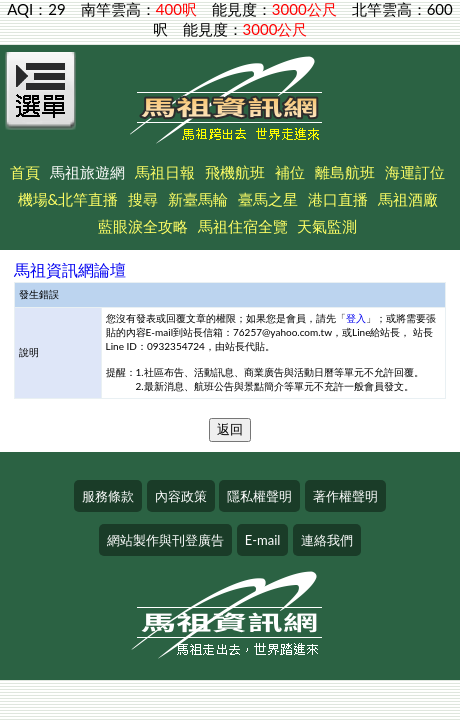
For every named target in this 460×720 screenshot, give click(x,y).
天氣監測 (327, 226)
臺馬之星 (268, 199)
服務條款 (108, 496)
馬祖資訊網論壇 (70, 269)
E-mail (263, 540)
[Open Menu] (41, 102)
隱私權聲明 (259, 496)
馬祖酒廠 (408, 199)
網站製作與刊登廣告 (165, 540)
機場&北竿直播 (68, 199)
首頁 (25, 172)
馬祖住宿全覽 (243, 226)
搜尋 (143, 199)
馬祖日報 (165, 172)
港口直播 (338, 199)
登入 (356, 318)
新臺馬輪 (198, 199)
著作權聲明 (345, 496)
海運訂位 (415, 172)
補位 (290, 172)
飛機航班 (235, 172)
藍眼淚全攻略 (143, 226)
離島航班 (345, 172)
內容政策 (181, 496)
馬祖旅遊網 (87, 172)
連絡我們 (327, 540)
